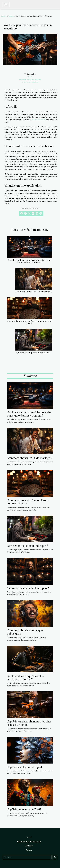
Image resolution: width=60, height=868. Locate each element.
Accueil (4, 16)
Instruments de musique (29, 842)
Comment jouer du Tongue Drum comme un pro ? (30, 322)
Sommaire (31, 74)
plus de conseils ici (39, 120)
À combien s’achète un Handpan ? (28, 588)
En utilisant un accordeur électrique (30, 80)
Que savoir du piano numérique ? (33, 353)
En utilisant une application (30, 82)
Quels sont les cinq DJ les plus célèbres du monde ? (25, 678)
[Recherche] (27, 857)
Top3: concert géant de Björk (25, 767)
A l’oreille (30, 77)
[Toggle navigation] (6, 4)
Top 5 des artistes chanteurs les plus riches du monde (29, 723)
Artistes (29, 846)
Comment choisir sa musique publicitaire (25, 632)
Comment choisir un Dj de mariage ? (33, 292)
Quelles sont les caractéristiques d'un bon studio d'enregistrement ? (29, 261)
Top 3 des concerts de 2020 (24, 810)
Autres (11, 16)
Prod (29, 838)
